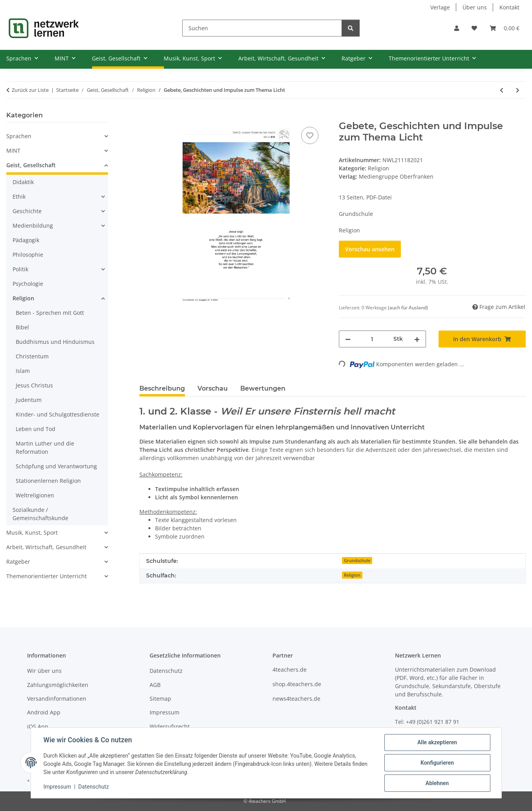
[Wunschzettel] (474, 28)
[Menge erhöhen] (417, 339)
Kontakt (509, 7)
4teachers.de (290, 669)
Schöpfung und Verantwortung (56, 466)
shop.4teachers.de (297, 684)
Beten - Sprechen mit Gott (50, 313)
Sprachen (19, 136)
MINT (13, 151)
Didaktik (23, 182)
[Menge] (372, 339)
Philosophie (28, 255)
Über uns (475, 7)
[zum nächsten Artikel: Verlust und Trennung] (518, 90)
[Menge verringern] (348, 339)
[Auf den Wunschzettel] (310, 135)
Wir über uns (44, 671)
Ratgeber (18, 562)
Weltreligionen (35, 495)
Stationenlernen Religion (48, 481)
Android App (44, 712)
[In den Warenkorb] (146, 116)
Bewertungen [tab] (263, 388)
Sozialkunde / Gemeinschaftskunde (40, 514)
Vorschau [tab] (213, 388)
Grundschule (357, 561)
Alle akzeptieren (437, 742)
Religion (378, 168)
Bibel (22, 327)
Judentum (29, 400)
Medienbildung (33, 226)
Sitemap (160, 699)
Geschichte (27, 211)
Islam (23, 371)
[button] (457, 28)
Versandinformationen (57, 699)
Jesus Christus (34, 385)
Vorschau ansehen (370, 249)
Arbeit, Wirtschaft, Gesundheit (46, 547)
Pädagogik (26, 240)
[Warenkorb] (505, 28)
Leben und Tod (36, 429)
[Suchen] (262, 28)
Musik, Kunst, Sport (32, 532)
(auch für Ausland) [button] (408, 308)
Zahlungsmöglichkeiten (58, 685)
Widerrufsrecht (170, 726)
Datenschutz (93, 787)
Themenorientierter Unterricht (47, 576)
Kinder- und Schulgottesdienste (58, 414)
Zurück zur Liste (30, 90)
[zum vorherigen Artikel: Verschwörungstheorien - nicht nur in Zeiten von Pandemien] (502, 90)
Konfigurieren (437, 763)
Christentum (32, 356)
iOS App (38, 726)
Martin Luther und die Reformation (45, 448)
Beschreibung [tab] (162, 388)
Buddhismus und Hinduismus (55, 342)
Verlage (440, 7)
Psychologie (28, 284)
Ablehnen (437, 783)
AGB (155, 685)
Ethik (19, 196)
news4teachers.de (296, 699)
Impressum (57, 787)
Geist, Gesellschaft (31, 165)
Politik (20, 269)
